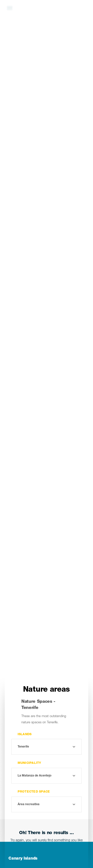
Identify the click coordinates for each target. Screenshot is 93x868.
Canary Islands (23, 859)
